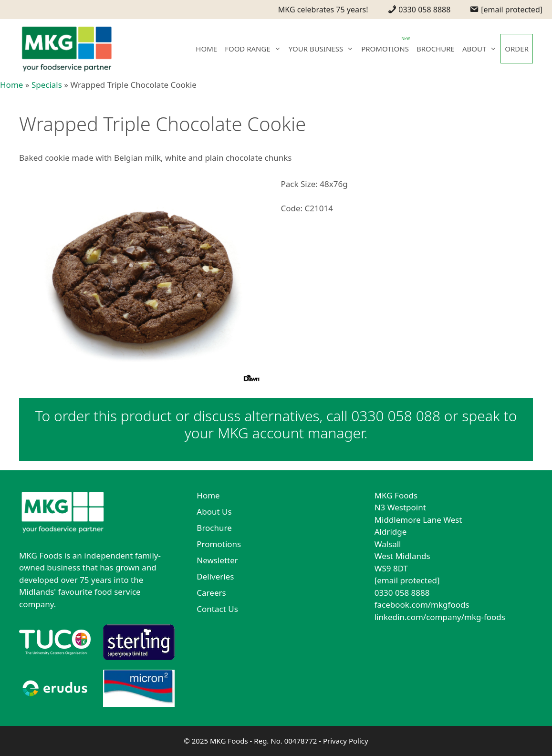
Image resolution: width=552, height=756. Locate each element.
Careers (211, 593)
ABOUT (481, 49)
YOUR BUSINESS (323, 49)
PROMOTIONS (385, 49)
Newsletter (217, 560)
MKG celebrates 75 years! (323, 10)
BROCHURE (436, 49)
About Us (214, 512)
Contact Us (217, 609)
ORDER (517, 49)
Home (11, 85)
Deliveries (215, 576)
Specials (47, 85)
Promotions (219, 544)
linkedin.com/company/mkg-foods (440, 617)
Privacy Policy (346, 741)
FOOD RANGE (255, 49)
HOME (206, 49)
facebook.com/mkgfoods (422, 605)
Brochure (214, 528)
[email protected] (407, 580)
